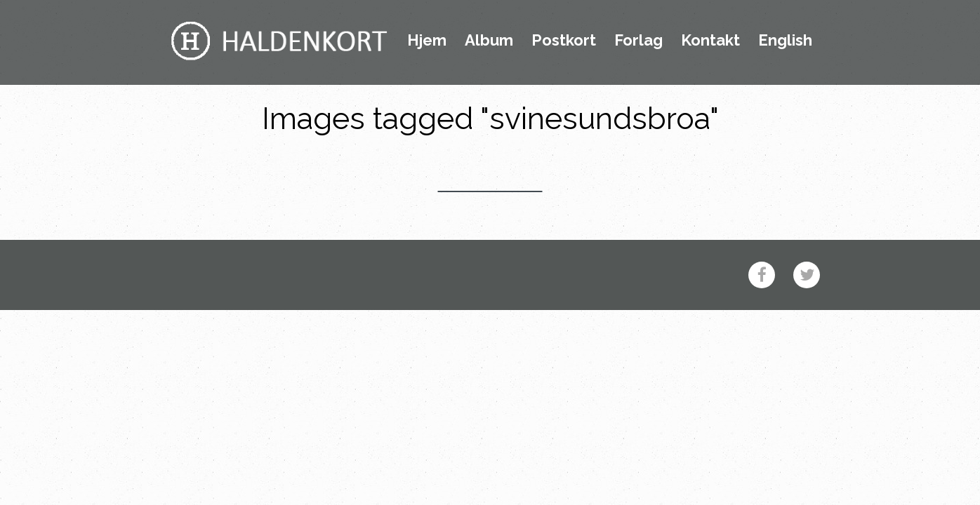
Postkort (564, 41)
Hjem (427, 41)
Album (489, 41)
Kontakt (710, 41)
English (785, 41)
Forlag (638, 41)
